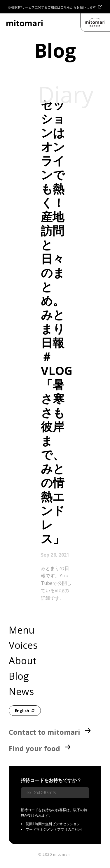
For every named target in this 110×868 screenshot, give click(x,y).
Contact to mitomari (50, 732)
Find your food (40, 748)
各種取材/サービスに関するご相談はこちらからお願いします (55, 7)
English (25, 711)
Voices (23, 645)
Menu (22, 630)
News (21, 691)
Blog (19, 676)
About (23, 661)
